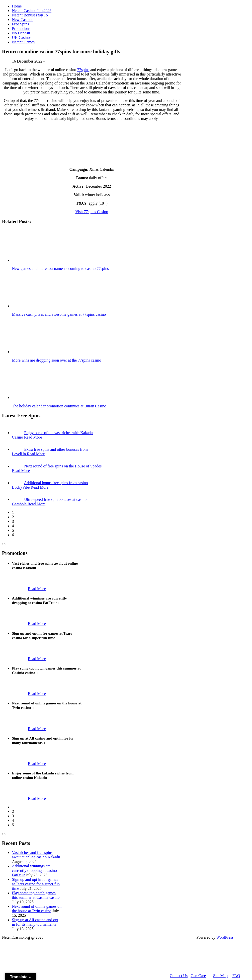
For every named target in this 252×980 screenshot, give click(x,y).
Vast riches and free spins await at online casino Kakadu (36, 855)
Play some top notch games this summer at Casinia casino (36, 895)
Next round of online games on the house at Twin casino (37, 909)
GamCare (198, 976)
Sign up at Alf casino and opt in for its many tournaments (35, 922)
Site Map (220, 976)
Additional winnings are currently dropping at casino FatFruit (34, 870)
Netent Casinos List (32, 11)
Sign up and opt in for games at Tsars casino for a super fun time (36, 884)
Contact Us (179, 976)
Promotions (21, 29)
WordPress (225, 937)
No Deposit (21, 33)
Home (17, 6)
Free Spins (20, 24)
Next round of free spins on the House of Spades (63, 466)
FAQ (236, 976)
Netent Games (23, 42)
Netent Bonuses (30, 15)
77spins (83, 70)
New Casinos (23, 20)
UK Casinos (22, 38)
